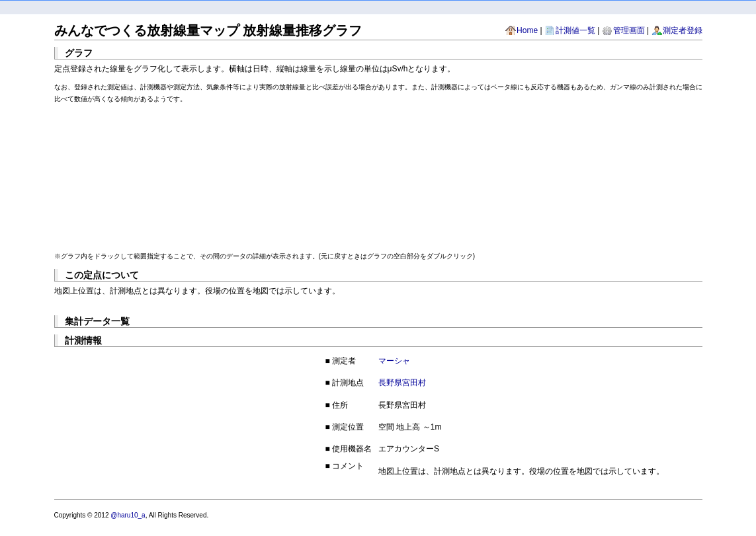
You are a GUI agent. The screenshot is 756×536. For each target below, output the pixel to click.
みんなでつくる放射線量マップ (147, 30)
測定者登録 (683, 30)
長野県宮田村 (402, 383)
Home (527, 30)
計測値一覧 (575, 30)
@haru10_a (128, 515)
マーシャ (394, 361)
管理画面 (629, 30)
